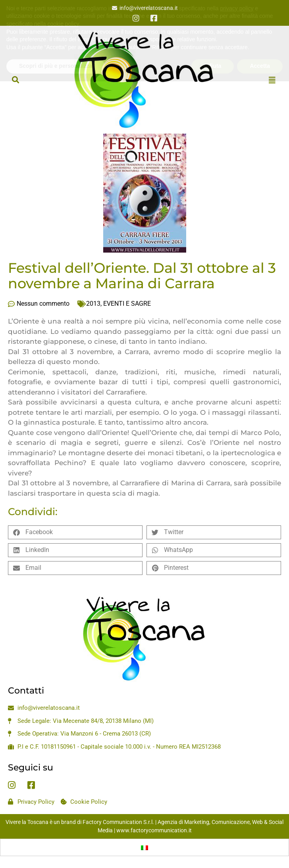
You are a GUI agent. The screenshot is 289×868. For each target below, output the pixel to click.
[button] (15, 80)
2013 (93, 304)
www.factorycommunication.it (154, 830)
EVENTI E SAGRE (127, 304)
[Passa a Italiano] (144, 847)
